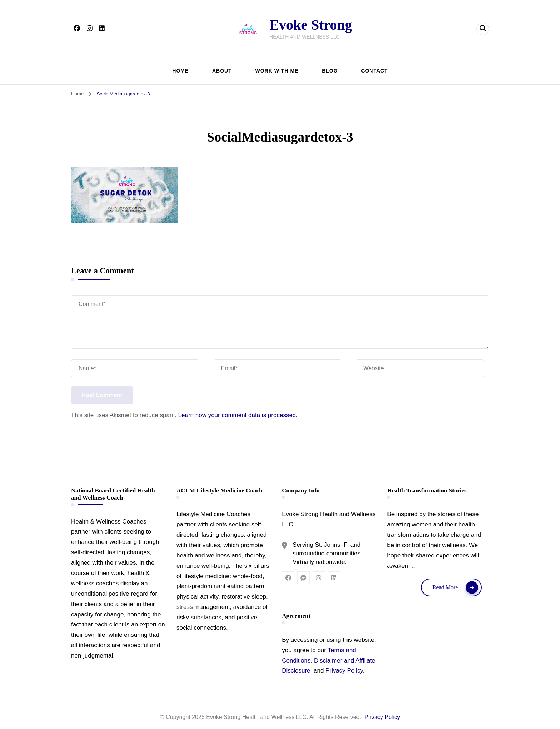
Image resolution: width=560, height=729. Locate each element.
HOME (180, 71)
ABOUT (222, 71)
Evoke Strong (311, 25)
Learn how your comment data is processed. (238, 415)
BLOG (330, 71)
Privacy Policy (344, 671)
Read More (445, 587)
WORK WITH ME (277, 71)
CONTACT (374, 71)
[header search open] (483, 29)
